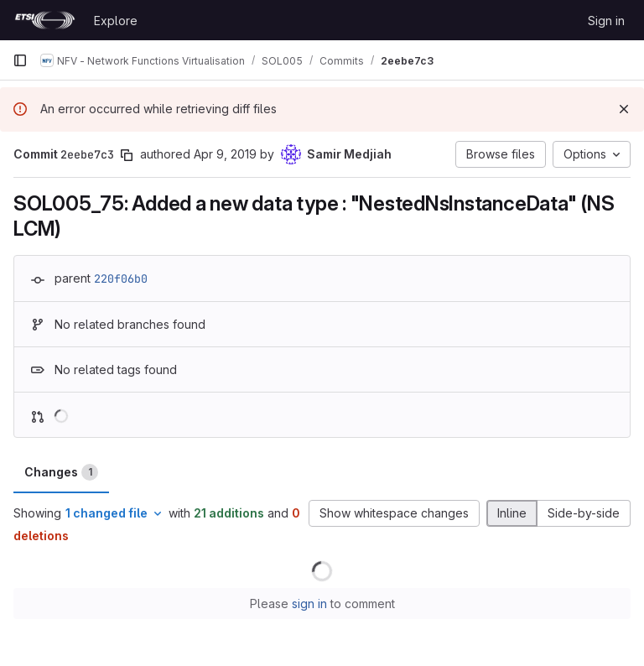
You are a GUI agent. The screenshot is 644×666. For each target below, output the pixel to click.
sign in (309, 604)
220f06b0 (121, 278)
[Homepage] (45, 20)
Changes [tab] (61, 472)
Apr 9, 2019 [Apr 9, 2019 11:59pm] (225, 154)
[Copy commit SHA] (127, 155)
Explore (116, 21)
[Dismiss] (624, 109)
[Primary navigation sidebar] (20, 60)
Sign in (606, 21)
